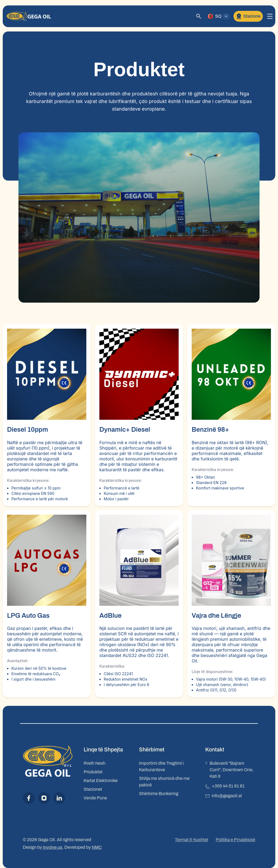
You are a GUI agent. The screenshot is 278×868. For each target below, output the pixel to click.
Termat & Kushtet (191, 840)
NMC (97, 847)
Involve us (53, 847)
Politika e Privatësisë (235, 840)
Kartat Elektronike (101, 781)
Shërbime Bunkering (159, 794)
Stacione (248, 16)
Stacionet (93, 789)
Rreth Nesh (94, 763)
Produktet (93, 772)
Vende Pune (95, 798)
